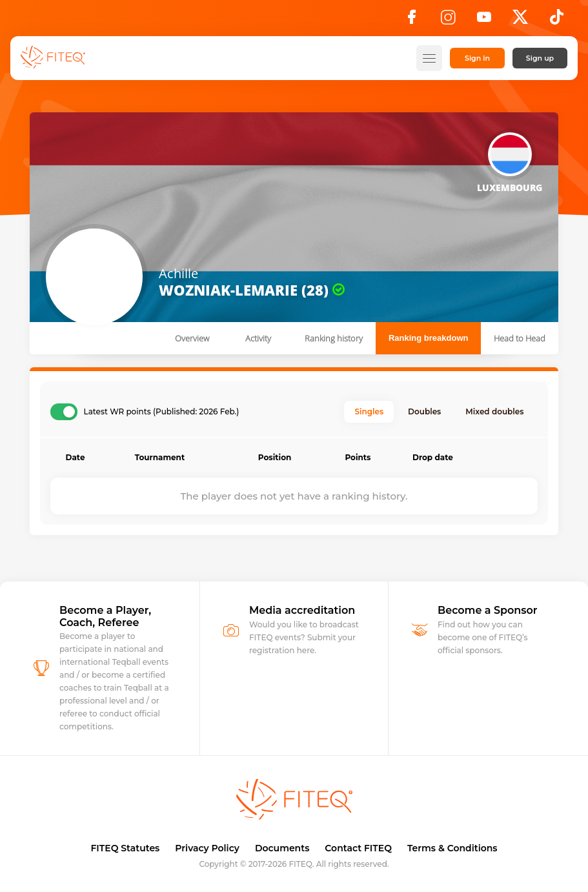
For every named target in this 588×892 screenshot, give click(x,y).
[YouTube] (484, 21)
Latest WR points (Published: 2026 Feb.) (162, 412)
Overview (192, 338)
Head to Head (520, 338)
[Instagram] (448, 21)
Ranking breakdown (429, 338)
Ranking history (334, 338)
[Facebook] (412, 21)
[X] (520, 21)
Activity (258, 338)
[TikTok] (557, 21)
